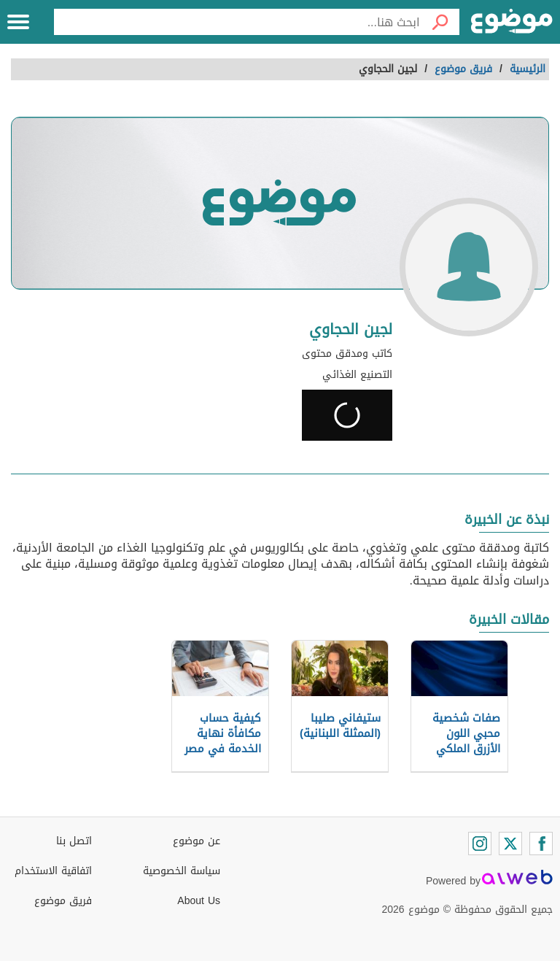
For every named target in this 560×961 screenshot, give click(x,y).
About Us (199, 901)
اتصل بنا (74, 841)
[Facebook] (541, 844)
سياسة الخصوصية (182, 871)
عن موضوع (197, 841)
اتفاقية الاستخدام (53, 871)
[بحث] (440, 22)
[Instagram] (480, 844)
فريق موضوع (63, 901)
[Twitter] (510, 844)
